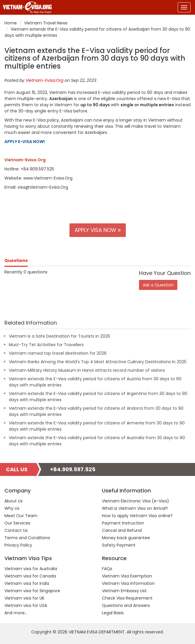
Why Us (12, 508)
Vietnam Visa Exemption (127, 576)
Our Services (17, 523)
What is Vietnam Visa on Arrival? (135, 508)
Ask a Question (158, 285)
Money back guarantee (126, 538)
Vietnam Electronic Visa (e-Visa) (135, 501)
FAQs (107, 569)
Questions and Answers (126, 605)
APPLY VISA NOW (98, 230)
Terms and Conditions (27, 538)
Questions (16, 260)
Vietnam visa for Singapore (32, 591)
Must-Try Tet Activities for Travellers (46, 345)
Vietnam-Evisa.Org (44, 80)
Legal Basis (113, 613)
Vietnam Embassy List (124, 591)
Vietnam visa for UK (24, 598)
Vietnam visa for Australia (31, 569)
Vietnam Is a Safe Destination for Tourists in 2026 (60, 336)
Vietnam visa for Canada (30, 576)
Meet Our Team (21, 516)
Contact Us (16, 530)
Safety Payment (119, 545)
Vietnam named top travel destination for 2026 (58, 353)
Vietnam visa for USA (26, 605)
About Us (14, 501)
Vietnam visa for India (27, 583)
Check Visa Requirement (127, 598)
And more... (16, 613)
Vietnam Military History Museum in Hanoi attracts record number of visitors (87, 370)
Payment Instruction (123, 523)
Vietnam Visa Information (128, 583)
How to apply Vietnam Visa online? (137, 516)
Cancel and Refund (122, 530)
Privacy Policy (18, 545)
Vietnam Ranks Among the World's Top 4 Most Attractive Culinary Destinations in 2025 (98, 362)
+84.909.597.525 (73, 469)
